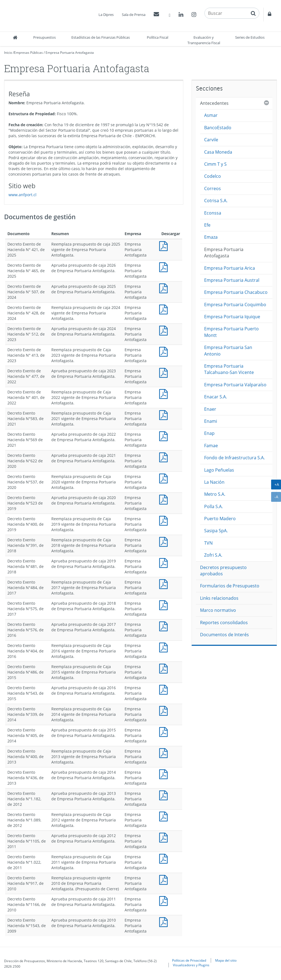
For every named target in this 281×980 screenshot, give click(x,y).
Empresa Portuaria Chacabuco (236, 292)
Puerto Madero (220, 519)
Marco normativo (218, 610)
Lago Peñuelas (219, 470)
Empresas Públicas (28, 53)
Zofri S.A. (213, 555)
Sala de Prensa (134, 15)
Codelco (213, 176)
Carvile (211, 140)
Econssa (213, 213)
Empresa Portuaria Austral (232, 280)
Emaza (211, 237)
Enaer (210, 409)
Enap (209, 433)
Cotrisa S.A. (216, 201)
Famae (211, 446)
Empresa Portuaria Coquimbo (235, 305)
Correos (213, 188)
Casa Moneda (218, 152)
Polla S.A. (213, 506)
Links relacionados (219, 598)
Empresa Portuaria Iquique (232, 317)
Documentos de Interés (224, 635)
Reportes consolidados (224, 623)
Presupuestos (44, 37)
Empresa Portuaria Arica (230, 268)
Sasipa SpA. (216, 531)
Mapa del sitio (226, 960)
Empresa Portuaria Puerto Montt (231, 332)
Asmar (211, 115)
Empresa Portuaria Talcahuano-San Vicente (229, 369)
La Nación (214, 482)
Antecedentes (214, 103)
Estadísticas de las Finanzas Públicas (101, 37)
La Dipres (106, 15)
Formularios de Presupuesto (230, 586)
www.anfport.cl (23, 195)
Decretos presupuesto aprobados (223, 571)
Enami (211, 421)
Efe (207, 225)
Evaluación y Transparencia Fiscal (204, 40)
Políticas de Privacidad (189, 960)
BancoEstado (218, 128)
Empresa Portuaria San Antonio (228, 350)
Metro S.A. (215, 494)
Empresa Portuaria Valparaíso (235, 385)
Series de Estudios (250, 37)
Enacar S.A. (216, 397)
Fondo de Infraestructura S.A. (234, 458)
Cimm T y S (215, 164)
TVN (208, 543)
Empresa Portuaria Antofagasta (70, 53)
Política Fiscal (158, 37)
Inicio (8, 53)
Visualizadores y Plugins (191, 965)
